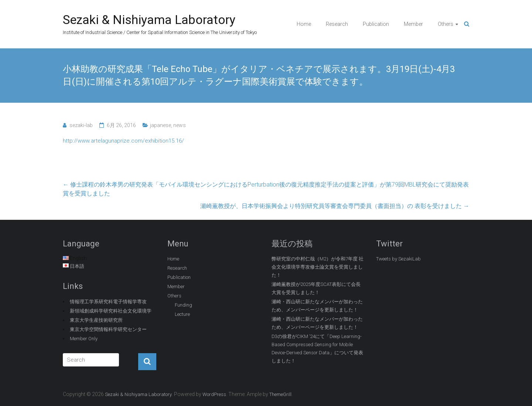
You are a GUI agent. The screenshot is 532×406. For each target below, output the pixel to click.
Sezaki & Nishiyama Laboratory (149, 20)
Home (304, 24)
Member (413, 24)
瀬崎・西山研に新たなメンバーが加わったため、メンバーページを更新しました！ (317, 306)
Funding (183, 305)
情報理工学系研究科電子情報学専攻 (108, 302)
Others (446, 24)
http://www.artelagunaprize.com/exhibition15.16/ (123, 141)
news (180, 125)
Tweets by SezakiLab (398, 259)
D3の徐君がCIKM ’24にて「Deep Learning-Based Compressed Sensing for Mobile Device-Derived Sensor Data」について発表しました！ (317, 349)
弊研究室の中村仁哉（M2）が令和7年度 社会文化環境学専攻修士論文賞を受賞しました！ (318, 267)
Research (337, 24)
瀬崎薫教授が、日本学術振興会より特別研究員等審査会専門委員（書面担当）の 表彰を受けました (335, 206)
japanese (161, 125)
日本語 (77, 266)
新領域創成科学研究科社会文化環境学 (111, 311)
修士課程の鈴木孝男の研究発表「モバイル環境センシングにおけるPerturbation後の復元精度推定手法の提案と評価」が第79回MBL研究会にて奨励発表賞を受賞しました (266, 189)
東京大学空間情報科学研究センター (108, 329)
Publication (376, 24)
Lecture (182, 314)
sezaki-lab (81, 125)
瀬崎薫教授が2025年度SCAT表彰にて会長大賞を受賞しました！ (316, 288)
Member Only (84, 339)
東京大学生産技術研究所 (96, 320)
